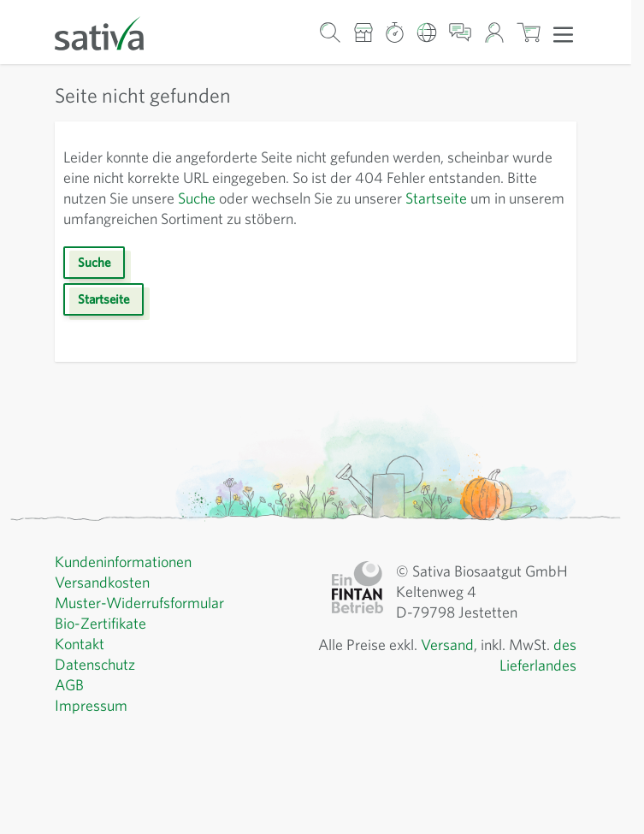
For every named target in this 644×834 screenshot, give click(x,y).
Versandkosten (102, 582)
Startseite (436, 198)
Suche (197, 198)
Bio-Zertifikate (100, 623)
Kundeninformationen (123, 562)
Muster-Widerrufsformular (139, 603)
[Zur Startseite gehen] (110, 32)
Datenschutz (95, 664)
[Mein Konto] (494, 32)
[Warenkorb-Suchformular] (331, 32)
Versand (447, 645)
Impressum (91, 705)
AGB (69, 685)
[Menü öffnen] (563, 33)
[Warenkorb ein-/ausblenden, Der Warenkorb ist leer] (529, 32)
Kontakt (80, 644)
